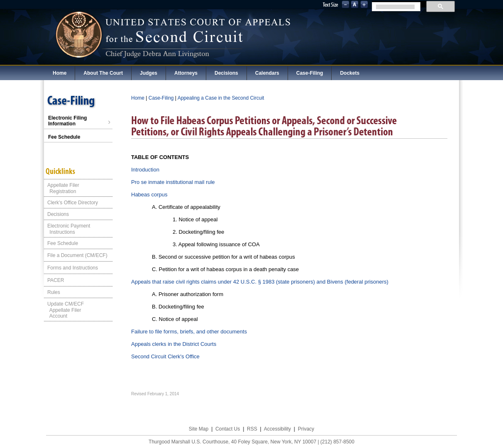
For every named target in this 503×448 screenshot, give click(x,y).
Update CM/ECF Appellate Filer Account (64, 310)
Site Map (199, 429)
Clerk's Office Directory (73, 203)
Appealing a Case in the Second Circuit (221, 98)
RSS (252, 429)
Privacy (306, 429)
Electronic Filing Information (79, 121)
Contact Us (228, 429)
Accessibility (277, 429)
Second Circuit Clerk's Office (165, 356)
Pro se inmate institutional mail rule (173, 182)
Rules (54, 292)
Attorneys (186, 73)
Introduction (145, 170)
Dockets (350, 73)
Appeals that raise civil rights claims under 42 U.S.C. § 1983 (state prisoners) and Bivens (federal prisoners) (260, 282)
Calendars (267, 73)
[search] (395, 7)
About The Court (103, 73)
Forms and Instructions (73, 268)
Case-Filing (310, 73)
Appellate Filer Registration (62, 188)
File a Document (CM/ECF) (77, 255)
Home (60, 73)
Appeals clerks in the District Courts (174, 344)
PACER (56, 280)
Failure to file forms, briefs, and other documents (189, 332)
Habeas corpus (149, 195)
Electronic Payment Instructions (67, 229)
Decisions (226, 73)
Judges (149, 73)
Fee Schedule (64, 137)
